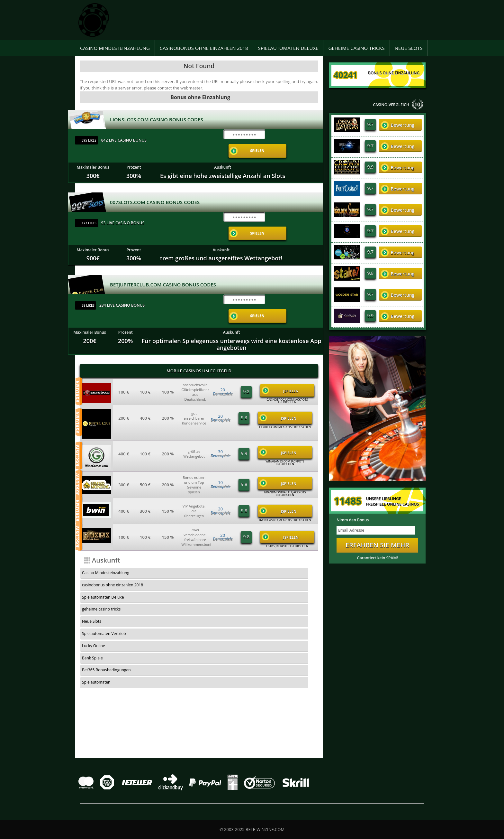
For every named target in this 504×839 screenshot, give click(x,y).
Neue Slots (409, 48)
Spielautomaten (96, 572)
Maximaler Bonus (93, 155)
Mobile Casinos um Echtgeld (199, 334)
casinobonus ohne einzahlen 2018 (204, 48)
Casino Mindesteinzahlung (115, 48)
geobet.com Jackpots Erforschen (285, 390)
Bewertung (397, 125)
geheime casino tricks (356, 48)
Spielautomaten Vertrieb (262, 548)
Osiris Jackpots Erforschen (287, 509)
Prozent (134, 155)
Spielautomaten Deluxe (288, 48)
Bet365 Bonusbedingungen (265, 560)
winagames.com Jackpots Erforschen (285, 426)
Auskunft (223, 155)
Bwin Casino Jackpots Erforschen (285, 483)
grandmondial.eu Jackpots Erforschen (285, 457)
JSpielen (280, 354)
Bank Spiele (171, 560)
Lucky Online (94, 560)
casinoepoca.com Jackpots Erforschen (287, 364)
